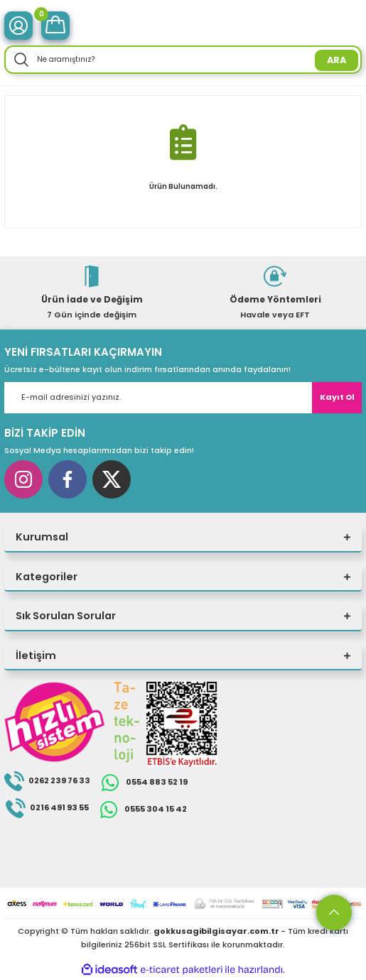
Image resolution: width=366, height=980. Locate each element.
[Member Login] (18, 26)
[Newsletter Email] (183, 398)
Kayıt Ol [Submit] (337, 397)
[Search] (183, 60)
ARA (337, 60)
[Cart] (55, 26)
